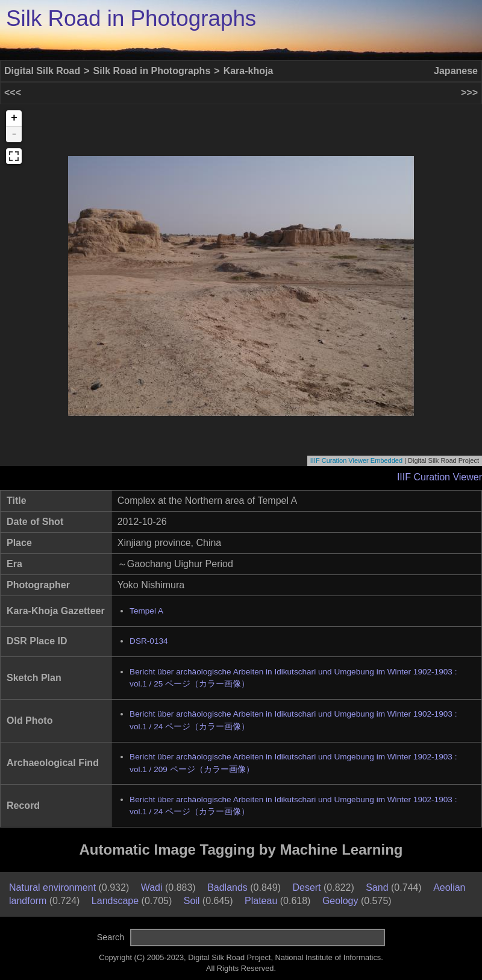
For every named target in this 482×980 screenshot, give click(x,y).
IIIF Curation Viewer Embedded (356, 460)
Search (111, 937)
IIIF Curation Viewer (440, 477)
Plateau (261, 901)
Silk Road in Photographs (131, 18)
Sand (377, 887)
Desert (306, 887)
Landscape (115, 901)
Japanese (456, 71)
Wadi (152, 887)
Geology (340, 901)
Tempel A (146, 611)
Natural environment (52, 887)
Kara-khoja (249, 71)
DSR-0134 (149, 641)
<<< (13, 93)
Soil (192, 901)
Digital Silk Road (42, 71)
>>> (469, 93)
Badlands (227, 887)
